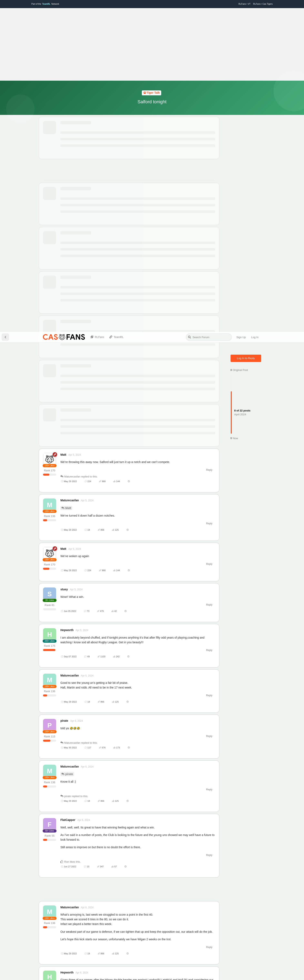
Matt (68, 176)
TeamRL (155, 973)
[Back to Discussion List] (5, 5)
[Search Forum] (209, 5)
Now (234, 107)
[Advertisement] (117, 557)
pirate (69, 442)
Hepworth (72, 718)
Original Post (239, 38)
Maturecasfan (74, 821)
